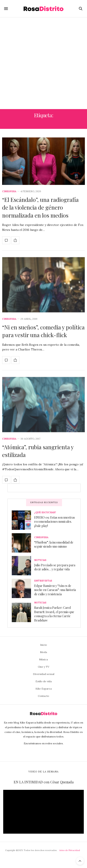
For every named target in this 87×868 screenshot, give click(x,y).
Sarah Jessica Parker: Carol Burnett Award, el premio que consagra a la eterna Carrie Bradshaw (54, 614)
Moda (43, 652)
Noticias (40, 560)
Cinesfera (9, 191)
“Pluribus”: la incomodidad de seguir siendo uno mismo (54, 544)
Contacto (43, 696)
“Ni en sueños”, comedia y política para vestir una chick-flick (43, 331)
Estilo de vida (44, 681)
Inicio (44, 645)
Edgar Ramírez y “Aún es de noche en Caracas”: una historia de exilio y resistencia (55, 590)
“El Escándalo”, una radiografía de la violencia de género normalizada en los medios (40, 207)
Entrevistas (43, 581)
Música (43, 659)
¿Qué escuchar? (45, 512)
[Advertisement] (43, 63)
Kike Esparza (44, 689)
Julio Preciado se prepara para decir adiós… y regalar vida (55, 567)
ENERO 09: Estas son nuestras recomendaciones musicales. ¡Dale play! (55, 522)
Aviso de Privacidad (70, 850)
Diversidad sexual (44, 674)
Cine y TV (44, 667)
